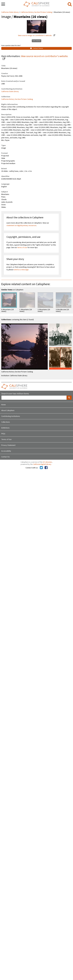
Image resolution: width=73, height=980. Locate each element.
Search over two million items (15, 394)
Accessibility (6, 451)
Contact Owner (37, 48)
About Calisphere (8, 411)
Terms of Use (6, 439)
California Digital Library (42, 464)
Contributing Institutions (11, 416)
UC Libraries (47, 462)
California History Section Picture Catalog (36, 12)
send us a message (21, 270)
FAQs (3, 434)
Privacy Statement (8, 445)
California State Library (10, 12)
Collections (6, 422)
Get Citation (36, 41)
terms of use (22, 248)
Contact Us (6, 457)
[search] (70, 4)
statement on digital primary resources (21, 226)
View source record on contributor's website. (44, 56)
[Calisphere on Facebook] (46, 468)
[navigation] (3, 4)
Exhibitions (5, 428)
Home (4, 405)
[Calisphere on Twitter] (41, 468)
